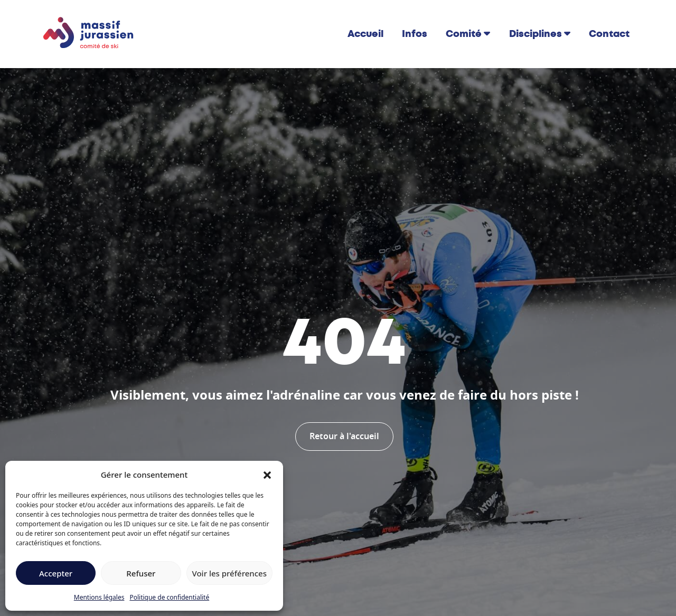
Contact (609, 34)
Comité (464, 34)
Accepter (56, 573)
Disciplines (536, 34)
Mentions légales (99, 597)
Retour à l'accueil (344, 437)
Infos (415, 34)
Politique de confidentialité (169, 597)
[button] (267, 475)
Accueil (365, 34)
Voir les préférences (229, 573)
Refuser (141, 573)
